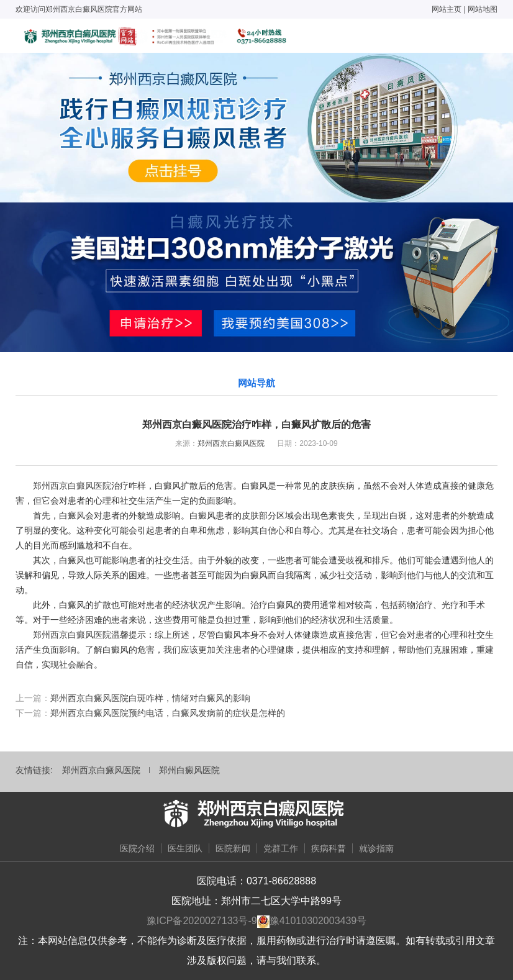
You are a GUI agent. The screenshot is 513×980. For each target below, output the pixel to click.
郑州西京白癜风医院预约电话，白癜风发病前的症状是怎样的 (168, 713)
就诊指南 (376, 848)
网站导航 (256, 383)
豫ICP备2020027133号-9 (202, 921)
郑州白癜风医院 (189, 770)
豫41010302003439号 (318, 921)
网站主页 (447, 9)
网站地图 (483, 9)
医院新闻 (233, 848)
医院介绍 (137, 848)
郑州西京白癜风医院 (231, 443)
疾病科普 (329, 848)
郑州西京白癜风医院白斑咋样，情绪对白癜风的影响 (150, 698)
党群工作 (281, 848)
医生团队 (185, 848)
